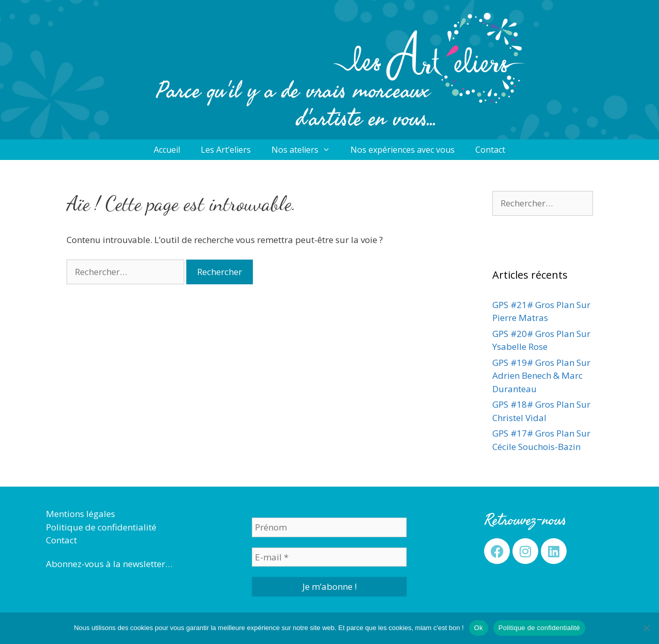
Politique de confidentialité (101, 527)
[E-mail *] (329, 557)
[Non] (646, 628)
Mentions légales (81, 514)
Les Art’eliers (226, 150)
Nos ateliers (306, 150)
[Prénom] (329, 527)
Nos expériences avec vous (403, 150)
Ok (479, 628)
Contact (490, 150)
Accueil (167, 150)
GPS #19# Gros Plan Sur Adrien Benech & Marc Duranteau (541, 376)
